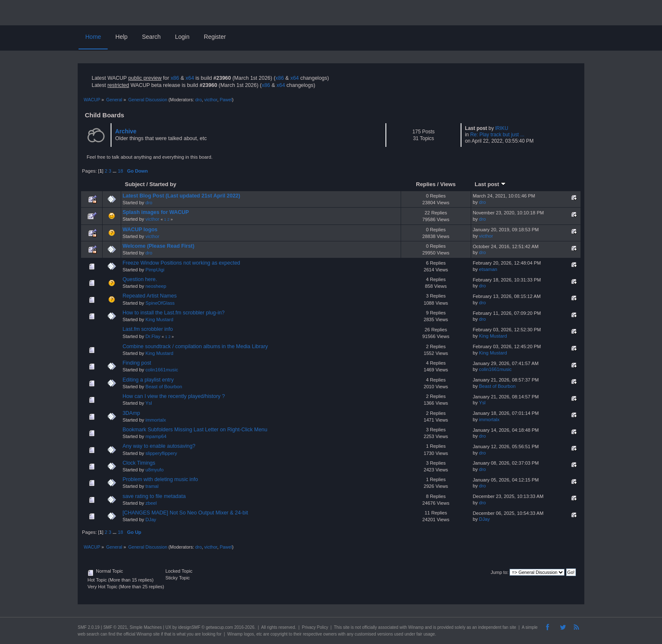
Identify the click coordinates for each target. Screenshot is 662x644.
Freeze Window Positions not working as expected (181, 263)
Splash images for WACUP (156, 212)
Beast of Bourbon (164, 387)
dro (198, 100)
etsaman (488, 269)
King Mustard (159, 319)
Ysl (149, 403)
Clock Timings (139, 463)
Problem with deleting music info (160, 479)
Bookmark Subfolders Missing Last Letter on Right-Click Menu (195, 430)
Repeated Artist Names (149, 296)
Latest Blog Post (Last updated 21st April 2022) (181, 196)
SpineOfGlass (160, 303)
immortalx (156, 420)
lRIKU (502, 128)
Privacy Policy (315, 627)
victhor (211, 100)
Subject (135, 184)
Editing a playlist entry (148, 380)
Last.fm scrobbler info (148, 329)
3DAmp (131, 413)
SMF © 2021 (115, 627)
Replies (426, 184)
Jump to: (499, 572)
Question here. (140, 279)
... (115, 171)
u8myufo (154, 470)
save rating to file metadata (154, 496)
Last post (490, 184)
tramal (152, 486)
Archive (126, 131)
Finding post (137, 363)
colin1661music (161, 370)
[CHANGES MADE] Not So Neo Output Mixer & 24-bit (185, 513)
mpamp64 (156, 436)
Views (448, 184)
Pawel (226, 100)
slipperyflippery (161, 453)
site (346, 627)
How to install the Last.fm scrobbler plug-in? (174, 313)
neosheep (156, 286)
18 (120, 171)
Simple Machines (146, 627)
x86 (175, 78)
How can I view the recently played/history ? (174, 396)
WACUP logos (140, 230)
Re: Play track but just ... (497, 135)
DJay (151, 520)
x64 (190, 78)
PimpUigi (155, 270)
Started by (163, 184)
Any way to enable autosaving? (159, 446)
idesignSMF (189, 627)
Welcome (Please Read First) (158, 246)
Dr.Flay (153, 336)
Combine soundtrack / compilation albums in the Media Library (195, 346)
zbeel (151, 503)
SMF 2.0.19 (89, 627)
